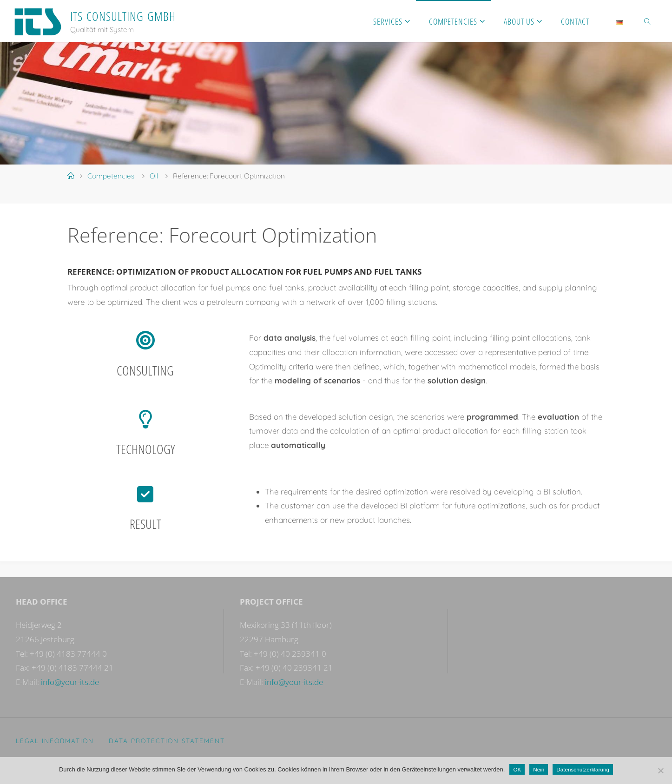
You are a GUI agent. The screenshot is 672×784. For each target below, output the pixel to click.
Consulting (145, 370)
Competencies (111, 176)
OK (517, 769)
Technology (145, 449)
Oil (154, 176)
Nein (539, 769)
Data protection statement (167, 741)
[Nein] (660, 771)
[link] (648, 21)
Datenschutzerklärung (583, 769)
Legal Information (55, 741)
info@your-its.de (70, 682)
